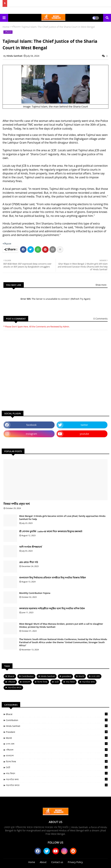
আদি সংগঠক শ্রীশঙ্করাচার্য (30, 547)
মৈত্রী (57, 682)
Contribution (28, 676)
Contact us (57, 862)
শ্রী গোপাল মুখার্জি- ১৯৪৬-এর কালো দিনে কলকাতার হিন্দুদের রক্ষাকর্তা (51, 531)
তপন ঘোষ (96, 676)
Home (6, 27)
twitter (84, 425)
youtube (84, 434)
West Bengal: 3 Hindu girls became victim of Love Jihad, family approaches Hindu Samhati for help (62, 518)
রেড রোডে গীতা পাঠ (29, 562)
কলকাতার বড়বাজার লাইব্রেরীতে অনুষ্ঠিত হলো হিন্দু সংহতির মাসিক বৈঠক (52, 608)
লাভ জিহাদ (70, 682)
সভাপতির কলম (88, 682)
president (67, 676)
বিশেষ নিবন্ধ (42, 682)
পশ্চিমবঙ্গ (16, 27)
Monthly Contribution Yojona (35, 593)
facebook (31, 425)
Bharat (11, 676)
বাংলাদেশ (26, 682)
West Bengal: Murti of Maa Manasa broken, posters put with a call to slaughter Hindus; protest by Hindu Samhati (61, 625)
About (43, 862)
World (81, 676)
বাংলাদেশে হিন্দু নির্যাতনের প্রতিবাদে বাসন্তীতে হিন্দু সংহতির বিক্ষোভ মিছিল (53, 578)
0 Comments (100, 319)
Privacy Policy (75, 862)
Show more (101, 285)
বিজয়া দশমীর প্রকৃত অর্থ (17, 504)
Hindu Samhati (48, 676)
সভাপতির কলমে (15, 688)
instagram (31, 434)
